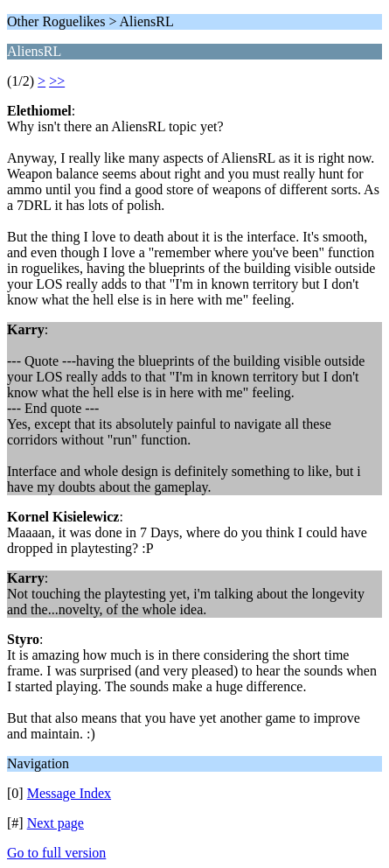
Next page (56, 823)
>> (57, 81)
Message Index (69, 793)
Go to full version (56, 853)
